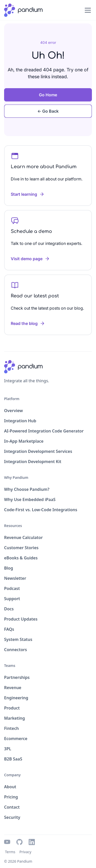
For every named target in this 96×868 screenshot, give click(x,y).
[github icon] (19, 842)
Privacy (25, 852)
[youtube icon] (7, 842)
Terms (10, 852)
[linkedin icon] (32, 842)
